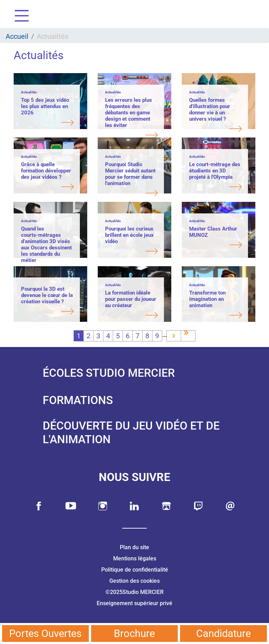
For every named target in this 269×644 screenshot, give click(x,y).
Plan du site (134, 547)
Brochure (134, 634)
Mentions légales (135, 558)
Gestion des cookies (134, 581)
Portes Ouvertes (45, 634)
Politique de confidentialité (135, 570)
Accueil (17, 36)
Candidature (223, 634)
